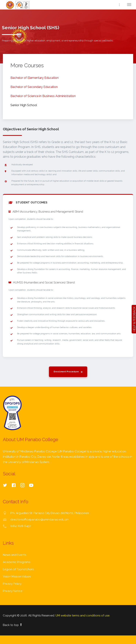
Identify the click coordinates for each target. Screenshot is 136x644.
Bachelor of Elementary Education (35, 78)
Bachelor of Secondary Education (34, 87)
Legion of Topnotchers (18, 569)
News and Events (14, 555)
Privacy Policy (12, 584)
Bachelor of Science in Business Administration (43, 96)
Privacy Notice (13, 591)
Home (18, 5)
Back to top (13, 625)
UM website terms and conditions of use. (83, 616)
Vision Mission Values (17, 577)
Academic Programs (17, 562)
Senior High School (24, 105)
